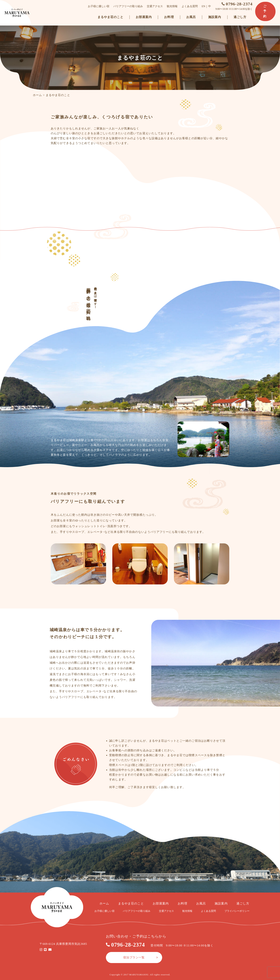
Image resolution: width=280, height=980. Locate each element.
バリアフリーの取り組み (128, 6)
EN (204, 6)
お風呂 (191, 17)
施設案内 (215, 17)
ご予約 (265, 11)
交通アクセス (155, 6)
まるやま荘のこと (111, 17)
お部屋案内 (144, 17)
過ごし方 (240, 17)
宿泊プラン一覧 (134, 957)
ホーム (37, 95)
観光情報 (173, 6)
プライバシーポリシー (237, 911)
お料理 (169, 17)
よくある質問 (190, 6)
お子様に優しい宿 (99, 6)
